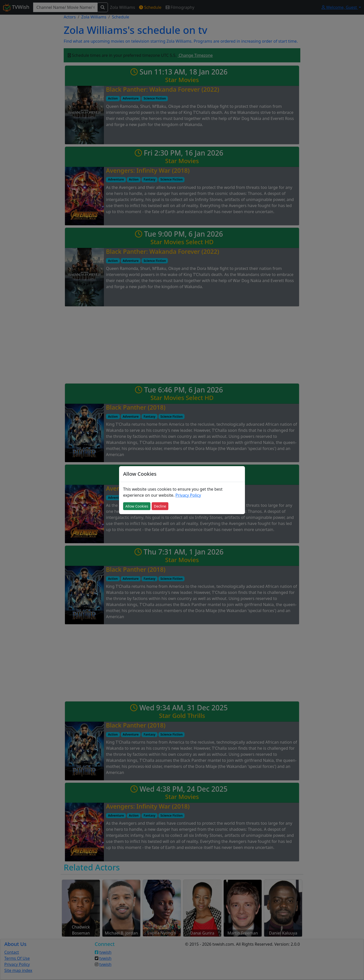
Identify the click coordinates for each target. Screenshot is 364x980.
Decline (160, 506)
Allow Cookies (137, 506)
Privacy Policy (188, 495)
